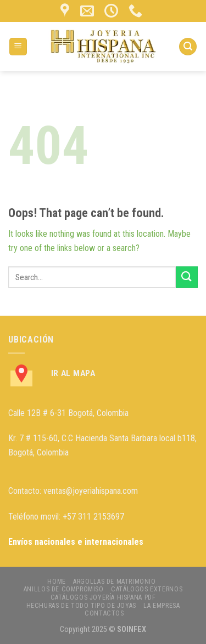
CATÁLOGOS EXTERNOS (147, 589)
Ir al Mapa (73, 373)
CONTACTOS (104, 613)
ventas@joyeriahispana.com (91, 491)
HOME (56, 582)
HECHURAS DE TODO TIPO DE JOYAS (81, 606)
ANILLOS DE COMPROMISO (64, 589)
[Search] (188, 47)
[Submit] (187, 277)
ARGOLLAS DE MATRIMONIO (114, 582)
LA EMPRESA (162, 606)
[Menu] (18, 47)
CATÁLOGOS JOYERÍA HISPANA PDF (103, 597)
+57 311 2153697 (93, 517)
